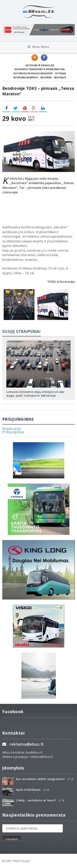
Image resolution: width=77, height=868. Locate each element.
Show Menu (38, 47)
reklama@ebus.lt (27, 744)
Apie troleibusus (28, 790)
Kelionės (46, 77)
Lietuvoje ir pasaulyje (40, 65)
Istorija (60, 73)
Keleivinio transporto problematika (40, 69)
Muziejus (60, 77)
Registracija (11, 429)
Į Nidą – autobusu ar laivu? (36, 800)
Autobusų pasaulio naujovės (33, 73)
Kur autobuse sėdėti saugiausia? (40, 779)
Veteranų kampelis (26, 77)
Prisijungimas (13, 432)
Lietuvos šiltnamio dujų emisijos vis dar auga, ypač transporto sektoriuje (35, 394)
